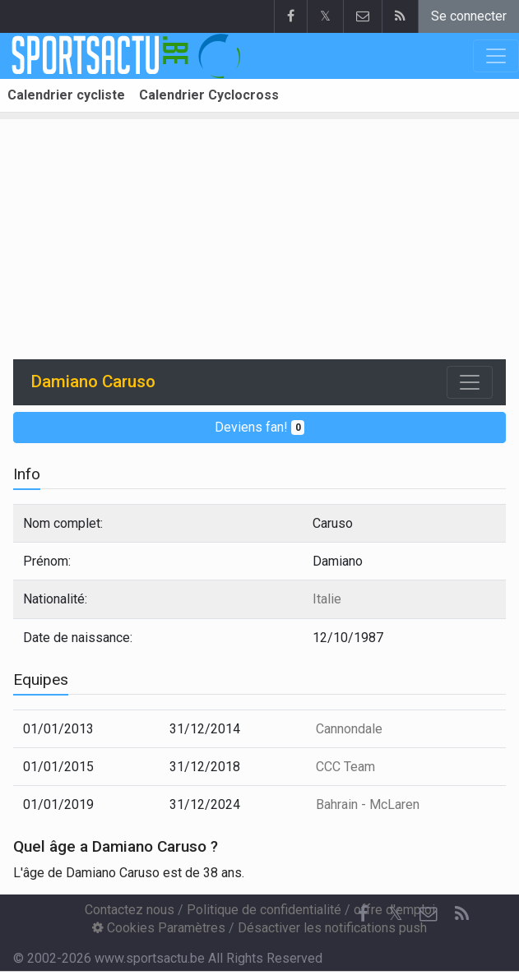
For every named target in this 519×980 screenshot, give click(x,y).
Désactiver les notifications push (332, 928)
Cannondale (349, 729)
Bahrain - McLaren (368, 804)
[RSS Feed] (461, 914)
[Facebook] (363, 914)
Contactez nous (130, 910)
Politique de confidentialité (264, 910)
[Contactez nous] (429, 914)
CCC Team (345, 767)
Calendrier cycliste (66, 95)
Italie (327, 599)
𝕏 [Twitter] (396, 914)
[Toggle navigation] (470, 382)
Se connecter (469, 16)
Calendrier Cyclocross (209, 95)
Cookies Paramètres (159, 928)
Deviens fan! (260, 427)
